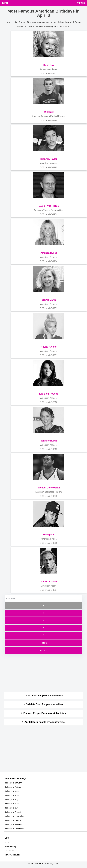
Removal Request (12, 855)
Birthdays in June (12, 804)
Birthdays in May (11, 800)
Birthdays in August (13, 812)
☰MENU (80, 3)
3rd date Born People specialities (45, 704)
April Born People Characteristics (45, 696)
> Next (43, 643)
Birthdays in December (14, 829)
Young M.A (49, 535)
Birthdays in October (13, 820)
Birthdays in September (14, 816)
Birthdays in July (11, 808)
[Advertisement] (41, 673)
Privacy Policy (10, 846)
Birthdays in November (14, 825)
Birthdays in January (13, 783)
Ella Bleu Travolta (49, 394)
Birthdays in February (13, 787)
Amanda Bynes (49, 253)
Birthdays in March (12, 791)
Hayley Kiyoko (49, 347)
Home (7, 842)
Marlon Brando (49, 582)
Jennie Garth (49, 300)
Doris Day (49, 65)
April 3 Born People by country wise (45, 722)
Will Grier (49, 112)
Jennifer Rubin (49, 441)
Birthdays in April (12, 795)
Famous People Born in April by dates (44, 713)
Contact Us (9, 851)
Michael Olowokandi (49, 488)
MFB (5, 3)
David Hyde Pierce (49, 206)
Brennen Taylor (49, 159)
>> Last (43, 650)
